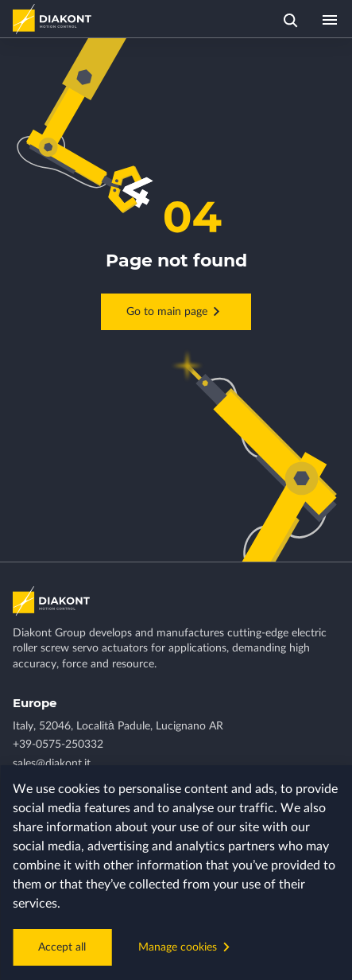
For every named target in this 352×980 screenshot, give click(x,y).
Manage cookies (187, 947)
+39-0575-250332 (58, 745)
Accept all (62, 947)
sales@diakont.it (52, 764)
